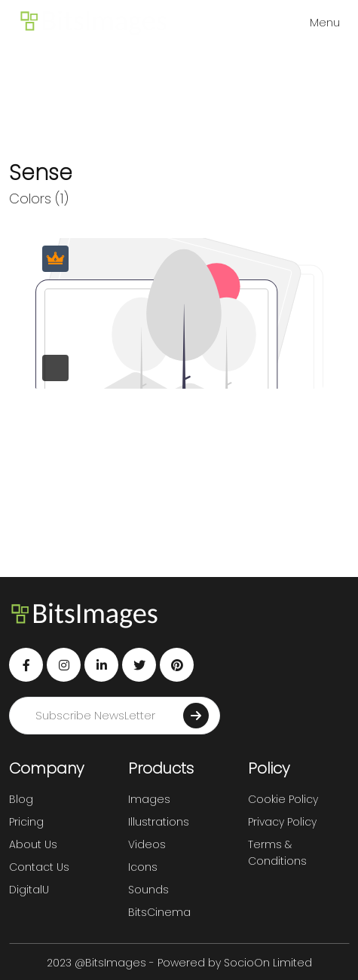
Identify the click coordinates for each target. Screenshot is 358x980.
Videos (147, 844)
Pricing (26, 822)
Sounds (148, 890)
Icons (143, 867)
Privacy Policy (282, 822)
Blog (21, 799)
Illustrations (159, 822)
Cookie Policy (283, 799)
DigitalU (29, 890)
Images (149, 799)
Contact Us (39, 867)
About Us (33, 844)
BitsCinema (159, 912)
